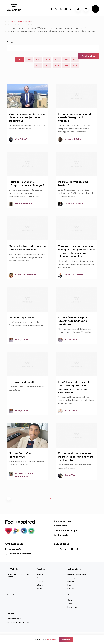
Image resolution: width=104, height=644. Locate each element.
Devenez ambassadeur (19, 554)
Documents (72, 607)
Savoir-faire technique (66, 530)
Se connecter (14, 549)
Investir (40, 581)
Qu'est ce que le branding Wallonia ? (18, 575)
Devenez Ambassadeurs (78, 574)
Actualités (11, 595)
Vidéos (70, 604)
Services (41, 569)
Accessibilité (61, 526)
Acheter (40, 574)
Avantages (72, 578)
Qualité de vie (61, 535)
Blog (69, 585)
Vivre (39, 578)
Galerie (70, 600)
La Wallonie (12, 569)
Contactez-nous (14, 619)
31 (51, 499)
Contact (10, 613)
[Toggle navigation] (95, 9)
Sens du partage (63, 521)
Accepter (66, 639)
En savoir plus (52, 640)
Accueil (11, 21)
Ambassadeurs (26, 21)
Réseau (71, 588)
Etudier (40, 585)
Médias (71, 595)
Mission (71, 581)
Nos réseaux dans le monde (19, 622)
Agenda (41, 595)
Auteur (10, 42)
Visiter (40, 588)
